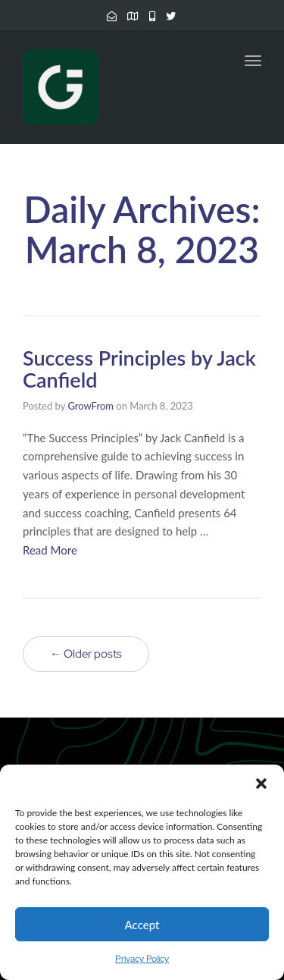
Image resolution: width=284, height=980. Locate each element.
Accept (142, 925)
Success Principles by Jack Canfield (139, 369)
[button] (261, 784)
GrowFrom (91, 406)
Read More (50, 550)
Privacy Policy (142, 959)
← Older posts (86, 654)
